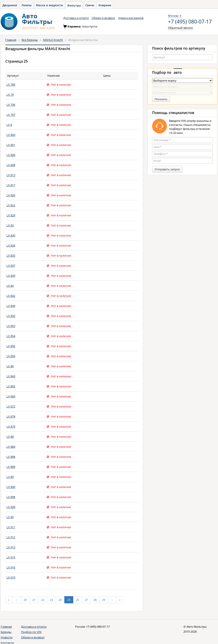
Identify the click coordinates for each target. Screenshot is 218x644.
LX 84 (10, 286)
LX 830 (11, 235)
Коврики (105, 5)
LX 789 (11, 84)
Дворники (10, 5)
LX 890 (11, 487)
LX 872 (11, 406)
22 (43, 600)
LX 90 (10, 517)
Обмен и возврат (103, 18)
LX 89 (10, 477)
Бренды (6, 632)
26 (78, 600)
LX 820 (11, 195)
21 (34, 600)
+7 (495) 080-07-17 (190, 22)
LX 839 (11, 276)
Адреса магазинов (131, 18)
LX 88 (10, 437)
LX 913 (11, 547)
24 (60, 600)
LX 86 (10, 366)
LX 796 (11, 105)
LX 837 (11, 266)
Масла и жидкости (49, 5)
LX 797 (11, 115)
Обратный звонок (180, 28)
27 (86, 600)
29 (104, 600)
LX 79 (10, 95)
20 (25, 600)
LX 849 (11, 306)
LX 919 (11, 577)
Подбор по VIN (31, 632)
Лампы (27, 5)
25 (69, 600)
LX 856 (11, 346)
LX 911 (11, 527)
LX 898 (11, 497)
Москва (175, 16)
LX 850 (11, 316)
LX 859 (11, 356)
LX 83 (10, 225)
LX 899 (11, 507)
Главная (11, 40)
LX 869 (11, 396)
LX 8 (9, 125)
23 (51, 600)
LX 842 (11, 296)
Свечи (90, 5)
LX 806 (11, 155)
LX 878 (11, 416)
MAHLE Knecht (53, 40)
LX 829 (11, 215)
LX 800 (11, 135)
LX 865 (11, 386)
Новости (7, 637)
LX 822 (11, 205)
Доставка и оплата (76, 18)
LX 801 (11, 145)
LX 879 (11, 427)
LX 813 (11, 175)
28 (95, 600)
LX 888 (11, 457)
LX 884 (11, 447)
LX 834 (11, 245)
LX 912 (11, 537)
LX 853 (11, 326)
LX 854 (11, 336)
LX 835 (11, 255)
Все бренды (30, 40)
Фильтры (74, 5)
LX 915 (11, 557)
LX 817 (11, 185)
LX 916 (11, 567)
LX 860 (11, 376)
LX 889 (11, 467)
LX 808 (11, 165)
